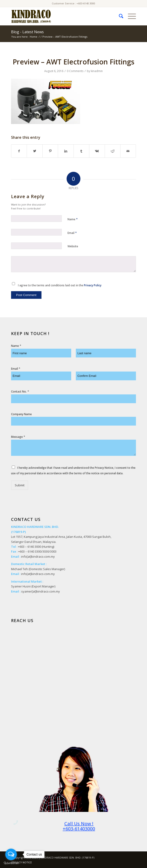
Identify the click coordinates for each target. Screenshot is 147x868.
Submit (20, 485)
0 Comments (75, 71)
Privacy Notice (104, 468)
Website (73, 246)
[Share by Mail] (128, 151)
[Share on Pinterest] (50, 151)
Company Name (21, 414)
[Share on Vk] (97, 151)
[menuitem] (119, 16)
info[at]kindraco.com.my (38, 556)
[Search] (119, 16)
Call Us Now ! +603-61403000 (79, 826)
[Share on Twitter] (35, 151)
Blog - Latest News (27, 32)
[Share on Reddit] (113, 151)
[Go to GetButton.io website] (11, 863)
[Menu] (130, 16)
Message (18, 437)
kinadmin (97, 71)
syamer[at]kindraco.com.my (41, 591)
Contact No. (20, 392)
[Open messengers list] (11, 854)
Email (72, 233)
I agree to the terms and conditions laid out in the (60, 285)
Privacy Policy (93, 285)
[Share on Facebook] (19, 151)
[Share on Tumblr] (81, 151)
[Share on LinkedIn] (66, 151)
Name (73, 219)
